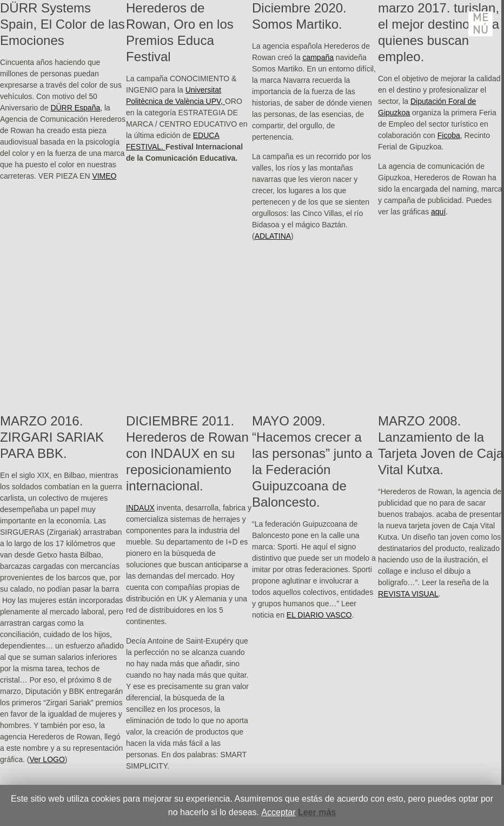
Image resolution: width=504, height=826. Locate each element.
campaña (318, 57)
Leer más (317, 812)
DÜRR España (75, 108)
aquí (438, 212)
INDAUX (140, 508)
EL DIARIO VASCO (319, 615)
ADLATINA (273, 236)
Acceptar (278, 812)
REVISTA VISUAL (408, 594)
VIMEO (104, 176)
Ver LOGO (47, 759)
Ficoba (449, 135)
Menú (481, 24)
